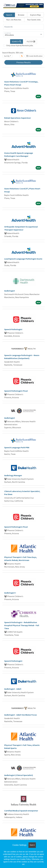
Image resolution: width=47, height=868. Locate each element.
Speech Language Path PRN (17, 447)
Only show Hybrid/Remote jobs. (20, 45)
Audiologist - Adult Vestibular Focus (21, 715)
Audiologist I (10, 593)
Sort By (7, 56)
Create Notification (34, 56)
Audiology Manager (13, 475)
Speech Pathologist (13, 329)
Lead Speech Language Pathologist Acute (23, 259)
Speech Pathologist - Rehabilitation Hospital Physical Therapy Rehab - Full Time (22, 625)
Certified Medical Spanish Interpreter (21, 811)
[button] (31, 42)
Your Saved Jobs (34, 20)
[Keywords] (23, 27)
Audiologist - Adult (13, 689)
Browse (21, 15)
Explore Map (35, 15)
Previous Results (24, 62)
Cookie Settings (19, 845)
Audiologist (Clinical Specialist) (19, 775)
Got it (32, 845)
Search (9, 15)
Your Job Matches (14, 20)
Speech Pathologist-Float (16, 391)
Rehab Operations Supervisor (18, 118)
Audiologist (10, 291)
